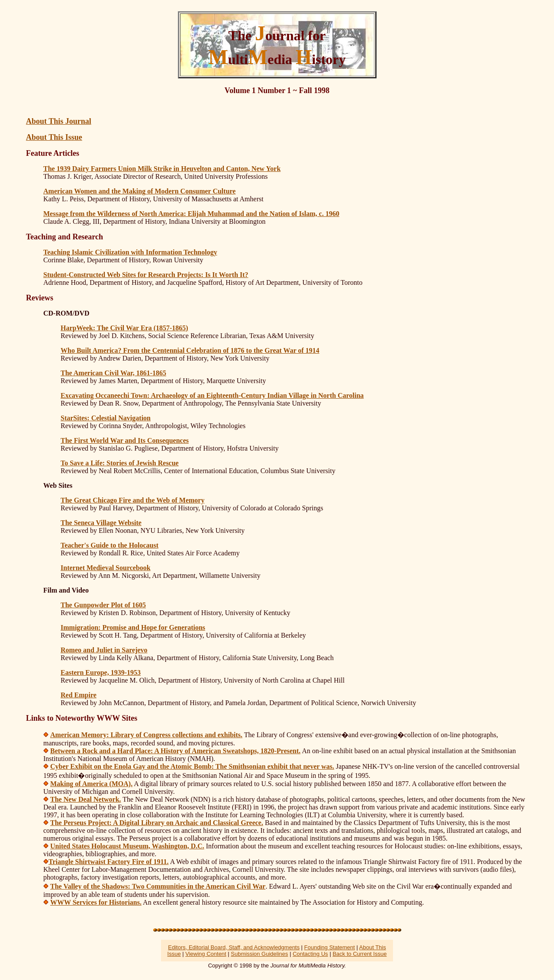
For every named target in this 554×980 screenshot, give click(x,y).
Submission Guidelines (259, 954)
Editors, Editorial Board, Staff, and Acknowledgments (234, 947)
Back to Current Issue (359, 954)
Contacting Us (310, 954)
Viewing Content (206, 954)
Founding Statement (330, 947)
